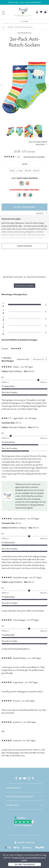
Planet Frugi (13, 805)
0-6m (12, 171)
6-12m (20, 171)
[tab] (24, 788)
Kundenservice (14, 788)
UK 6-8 (36, 171)
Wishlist (42, 213)
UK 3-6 (28, 171)
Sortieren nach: (23, 359)
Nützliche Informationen (20, 797)
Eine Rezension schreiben (34, 157)
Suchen (24, 21)
